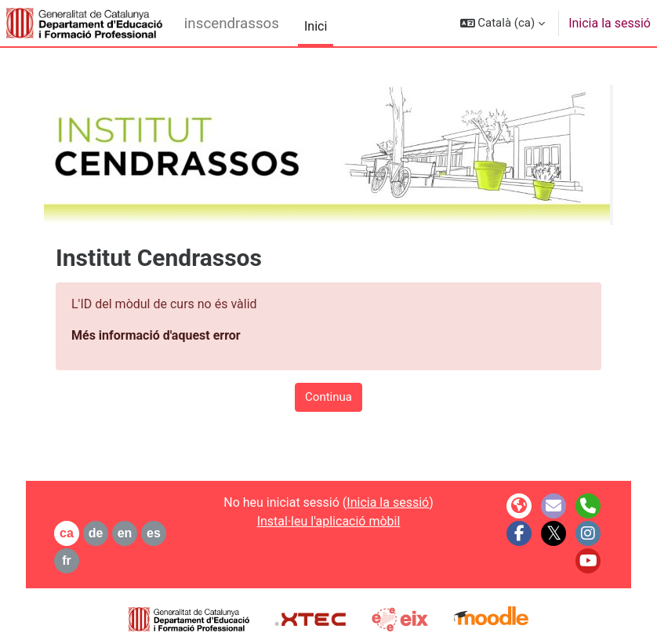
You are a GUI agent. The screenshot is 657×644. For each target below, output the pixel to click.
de (96, 533)
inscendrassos (232, 24)
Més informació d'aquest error (156, 335)
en (125, 533)
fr (67, 560)
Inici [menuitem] (316, 26)
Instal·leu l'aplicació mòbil (329, 521)
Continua (328, 397)
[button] (503, 23)
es (154, 533)
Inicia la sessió (610, 23)
